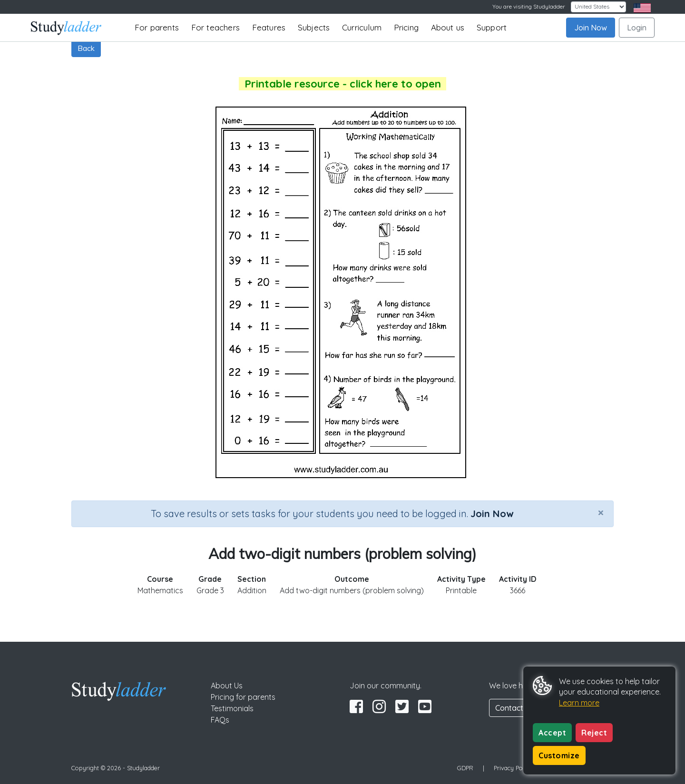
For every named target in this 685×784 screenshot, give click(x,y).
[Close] (601, 512)
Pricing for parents (243, 697)
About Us (227, 686)
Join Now (591, 28)
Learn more (579, 703)
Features (269, 27)
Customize (559, 755)
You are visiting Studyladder (529, 6)
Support (492, 27)
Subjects (314, 27)
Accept (552, 733)
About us (448, 27)
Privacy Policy (513, 768)
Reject (594, 733)
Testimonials (232, 708)
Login (637, 28)
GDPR (465, 768)
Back (86, 48)
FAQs (220, 720)
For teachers (215, 27)
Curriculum (362, 27)
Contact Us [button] (515, 708)
